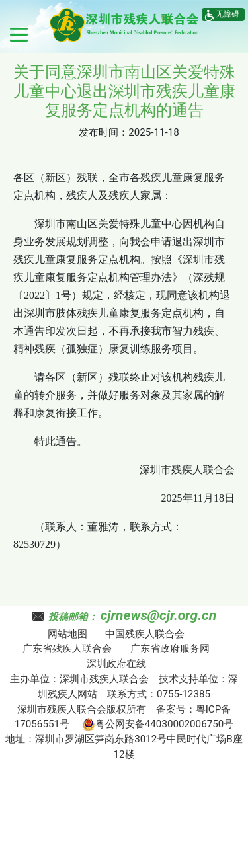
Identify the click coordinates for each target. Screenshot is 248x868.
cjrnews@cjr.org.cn (158, 615)
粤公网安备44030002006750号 (158, 724)
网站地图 (67, 634)
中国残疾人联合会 (145, 634)
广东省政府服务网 (170, 649)
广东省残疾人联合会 (67, 649)
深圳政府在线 (116, 664)
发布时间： (103, 132)
